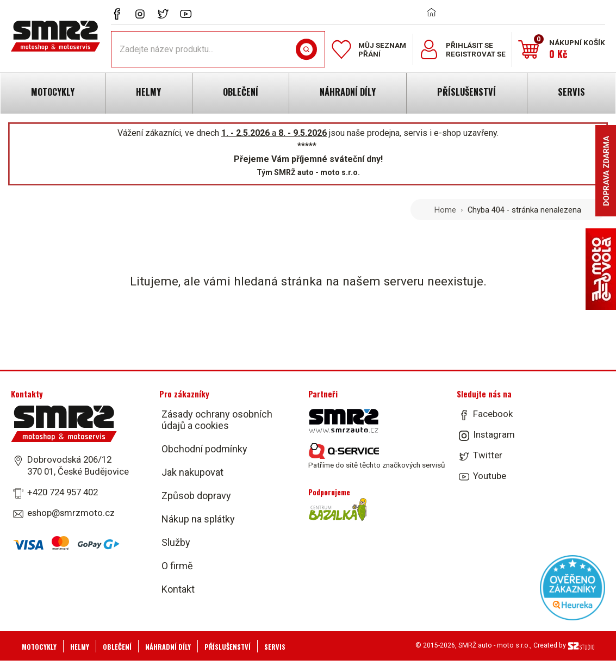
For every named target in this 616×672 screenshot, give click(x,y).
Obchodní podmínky (204, 449)
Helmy (80, 647)
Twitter (488, 455)
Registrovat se (476, 54)
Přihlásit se (469, 45)
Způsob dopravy (196, 496)
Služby (176, 542)
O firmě (177, 566)
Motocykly (39, 647)
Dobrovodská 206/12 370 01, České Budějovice (78, 465)
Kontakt (178, 589)
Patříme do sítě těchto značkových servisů (377, 456)
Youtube (490, 476)
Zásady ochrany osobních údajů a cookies (217, 420)
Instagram (494, 434)
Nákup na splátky (198, 519)
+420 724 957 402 (63, 492)
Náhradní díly (168, 647)
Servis (275, 647)
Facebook (493, 414)
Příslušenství (228, 647)
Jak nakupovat (192, 472)
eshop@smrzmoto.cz (71, 513)
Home (445, 210)
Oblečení (117, 647)
